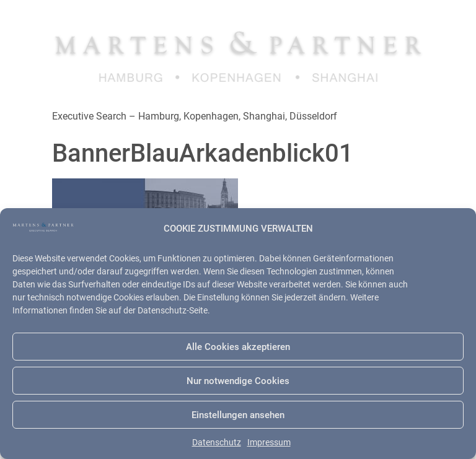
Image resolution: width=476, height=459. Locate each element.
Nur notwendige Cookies (238, 381)
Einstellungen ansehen (238, 415)
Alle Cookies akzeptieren (238, 347)
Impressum (269, 442)
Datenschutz (217, 442)
